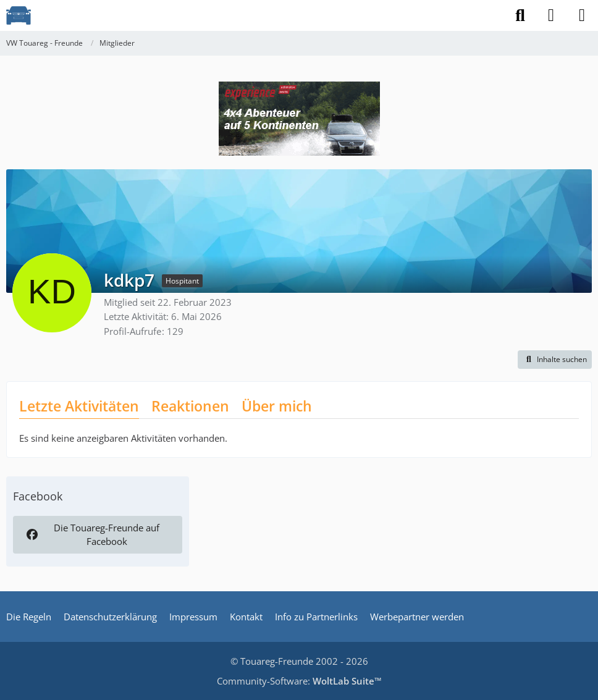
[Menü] (582, 15)
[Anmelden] (551, 15)
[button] (555, 360)
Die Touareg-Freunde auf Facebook (92, 534)
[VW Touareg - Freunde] (19, 15)
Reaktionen (190, 406)
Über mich (277, 406)
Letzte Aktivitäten (79, 406)
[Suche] (520, 15)
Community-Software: (299, 681)
